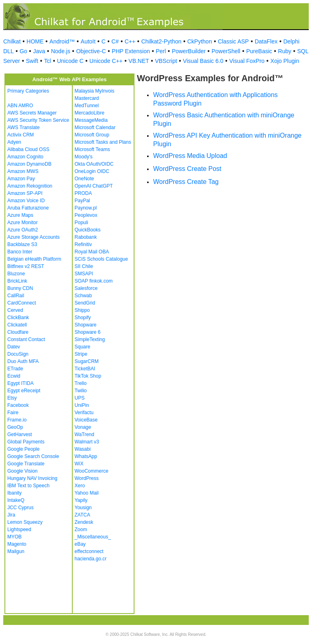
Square (83, 347)
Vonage (83, 427)
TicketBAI (85, 369)
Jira (11, 515)
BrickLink (17, 281)
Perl (161, 51)
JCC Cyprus (21, 508)
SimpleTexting (90, 339)
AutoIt (88, 41)
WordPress (87, 478)
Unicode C (70, 61)
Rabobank (86, 237)
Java (39, 51)
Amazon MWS (23, 171)
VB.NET (139, 61)
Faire (13, 413)
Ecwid (14, 376)
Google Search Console (33, 456)
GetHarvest (20, 434)
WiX (79, 464)
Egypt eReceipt (24, 391)
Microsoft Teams (92, 149)
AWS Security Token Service (38, 120)
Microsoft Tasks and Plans (103, 142)
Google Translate (26, 464)
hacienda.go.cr (91, 559)
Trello (81, 383)
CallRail (16, 296)
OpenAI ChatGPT (94, 186)
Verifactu (84, 413)
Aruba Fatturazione (28, 208)
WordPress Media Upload (190, 156)
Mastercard (87, 98)
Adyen (14, 142)
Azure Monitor (23, 223)
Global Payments (26, 442)
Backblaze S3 (22, 244)
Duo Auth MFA (23, 361)
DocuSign (18, 354)
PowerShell (226, 51)
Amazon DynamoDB (29, 164)
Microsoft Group (92, 135)
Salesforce (86, 288)
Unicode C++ (106, 61)
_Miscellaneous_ (93, 537)
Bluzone (16, 274)
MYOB (14, 537)
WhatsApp (86, 456)
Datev (14, 347)
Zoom (81, 529)
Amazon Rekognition (30, 186)
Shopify (83, 318)
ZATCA (82, 515)
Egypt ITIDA (21, 383)
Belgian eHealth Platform (34, 259)
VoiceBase (86, 420)
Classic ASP (233, 41)
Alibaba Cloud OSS (28, 149)
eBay (80, 544)
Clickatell (17, 325)
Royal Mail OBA (92, 252)
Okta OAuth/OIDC (94, 164)
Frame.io (17, 420)
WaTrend (84, 434)
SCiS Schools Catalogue (101, 259)
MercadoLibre (90, 113)
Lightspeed (19, 529)
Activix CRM (21, 135)
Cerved (15, 310)
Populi (81, 223)
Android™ (62, 41)
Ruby (285, 51)
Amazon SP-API (25, 193)
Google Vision (23, 471)
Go (23, 51)
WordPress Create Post (187, 169)
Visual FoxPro (247, 61)
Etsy (12, 398)
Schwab (83, 296)
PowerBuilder (189, 51)
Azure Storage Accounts (34, 237)
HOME (35, 41)
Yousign (83, 508)
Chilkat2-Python (161, 41)
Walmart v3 (87, 442)
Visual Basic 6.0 (203, 61)
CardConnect (22, 303)
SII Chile (84, 266)
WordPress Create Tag (186, 182)
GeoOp (15, 427)
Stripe (81, 354)
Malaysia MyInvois (95, 91)
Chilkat (12, 41)
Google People (23, 449)
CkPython (200, 41)
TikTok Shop (88, 376)
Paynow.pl (86, 208)
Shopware (86, 325)
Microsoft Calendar (95, 128)
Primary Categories (28, 91)
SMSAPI (84, 274)
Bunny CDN (20, 288)
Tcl (48, 61)
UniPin (82, 405)
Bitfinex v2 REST (26, 266)
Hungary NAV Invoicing (32, 478)
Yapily (81, 500)
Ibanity (14, 493)
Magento (17, 544)
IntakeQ (16, 500)
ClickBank (18, 318)
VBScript (166, 61)
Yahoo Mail (87, 493)
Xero (80, 486)
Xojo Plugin (285, 61)
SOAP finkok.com (94, 281)
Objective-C (91, 51)
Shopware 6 (88, 332)
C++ (130, 41)
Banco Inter (20, 252)
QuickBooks (88, 230)
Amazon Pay (21, 179)
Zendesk (84, 522)
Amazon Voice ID (26, 201)
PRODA (83, 193)
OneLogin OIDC (92, 171)
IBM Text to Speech (28, 486)
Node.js (60, 51)
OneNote (84, 179)
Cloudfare (18, 332)
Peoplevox (86, 215)
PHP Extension (131, 51)
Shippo (82, 310)
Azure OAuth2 (23, 230)
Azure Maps (20, 215)
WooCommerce (92, 471)
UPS (80, 398)
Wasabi (83, 449)
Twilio (81, 391)
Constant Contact (26, 339)
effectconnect (89, 551)
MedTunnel (87, 106)
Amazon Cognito (25, 157)
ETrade (15, 369)
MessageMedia (91, 120)
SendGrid (85, 303)
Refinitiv (83, 244)
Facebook (18, 405)
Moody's (84, 157)
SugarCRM (87, 361)
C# (115, 41)
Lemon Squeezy (25, 522)
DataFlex (266, 41)
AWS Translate (24, 128)
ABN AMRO (20, 106)
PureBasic (259, 51)
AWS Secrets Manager (32, 113)
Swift (32, 61)
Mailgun (16, 551)
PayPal (82, 201)
